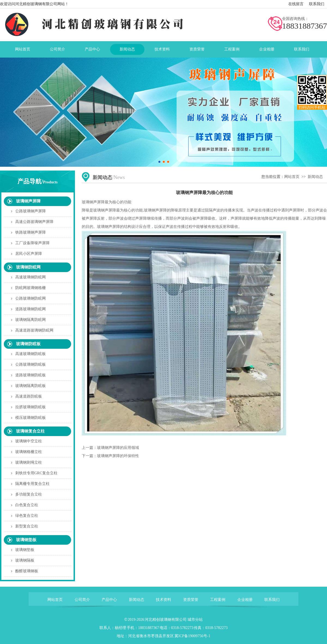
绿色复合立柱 (27, 516)
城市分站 (195, 620)
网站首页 (292, 177)
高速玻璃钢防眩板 (31, 354)
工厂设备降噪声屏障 (32, 243)
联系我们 (317, 4)
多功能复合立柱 (29, 494)
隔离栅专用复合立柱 (32, 484)
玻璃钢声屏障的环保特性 (118, 456)
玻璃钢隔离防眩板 (31, 386)
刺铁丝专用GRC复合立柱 (36, 473)
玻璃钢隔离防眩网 (31, 320)
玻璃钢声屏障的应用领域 (118, 448)
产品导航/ (38, 181)
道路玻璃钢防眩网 (31, 309)
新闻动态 (315, 177)
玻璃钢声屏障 (28, 201)
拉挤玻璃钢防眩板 (31, 407)
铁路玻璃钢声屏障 (31, 232)
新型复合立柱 (27, 526)
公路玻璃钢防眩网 (31, 298)
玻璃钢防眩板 (28, 344)
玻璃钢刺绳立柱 (29, 462)
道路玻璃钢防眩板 (31, 375)
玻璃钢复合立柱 (30, 431)
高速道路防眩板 (29, 396)
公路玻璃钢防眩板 (31, 364)
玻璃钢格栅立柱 (29, 452)
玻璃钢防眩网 (28, 267)
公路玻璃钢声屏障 (31, 211)
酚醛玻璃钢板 (27, 571)
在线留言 (296, 4)
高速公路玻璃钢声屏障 (34, 222)
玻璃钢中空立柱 (29, 441)
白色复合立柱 (27, 505)
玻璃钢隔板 (25, 560)
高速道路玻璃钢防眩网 (34, 330)
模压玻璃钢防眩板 (31, 418)
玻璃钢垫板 (26, 540)
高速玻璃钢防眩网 (31, 277)
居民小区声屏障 (29, 254)
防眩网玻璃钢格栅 (31, 288)
